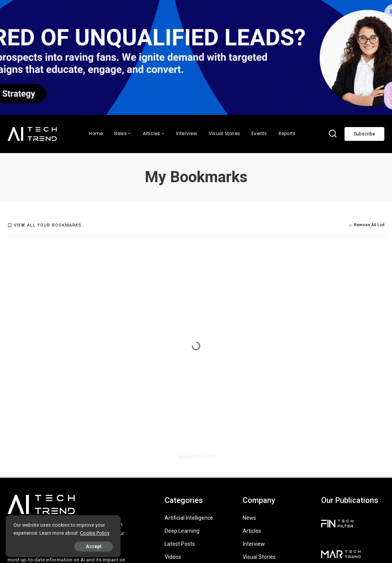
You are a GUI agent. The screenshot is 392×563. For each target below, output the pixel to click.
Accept (94, 547)
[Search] (333, 134)
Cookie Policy (95, 533)
